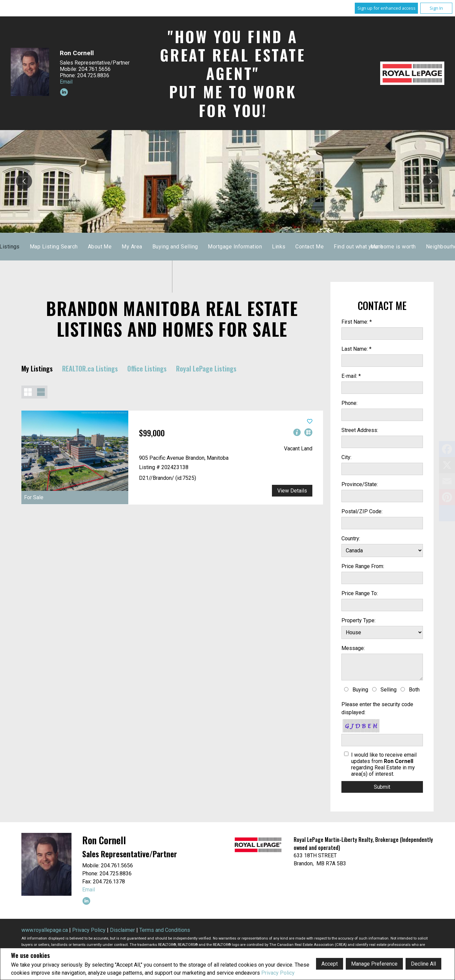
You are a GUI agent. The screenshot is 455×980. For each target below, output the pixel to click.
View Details (292, 491)
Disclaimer (122, 930)
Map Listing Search (223, 247)
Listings (179, 247)
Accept (330, 964)
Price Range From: (363, 566)
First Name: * (357, 322)
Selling (389, 690)
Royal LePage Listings (206, 368)
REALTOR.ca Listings (90, 368)
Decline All (423, 964)
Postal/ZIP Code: (362, 511)
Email (66, 82)
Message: (353, 648)
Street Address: (360, 430)
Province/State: (360, 484)
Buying (360, 690)
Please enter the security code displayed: (377, 708)
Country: (351, 538)
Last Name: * (356, 349)
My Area (301, 247)
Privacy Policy (278, 973)
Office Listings (147, 368)
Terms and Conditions (165, 930)
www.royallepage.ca (45, 930)
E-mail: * (351, 376)
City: (346, 457)
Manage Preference (374, 964)
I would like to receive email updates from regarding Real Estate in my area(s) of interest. (384, 764)
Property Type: (358, 620)
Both (414, 690)
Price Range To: (360, 593)
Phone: (349, 403)
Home (151, 247)
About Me (269, 247)
